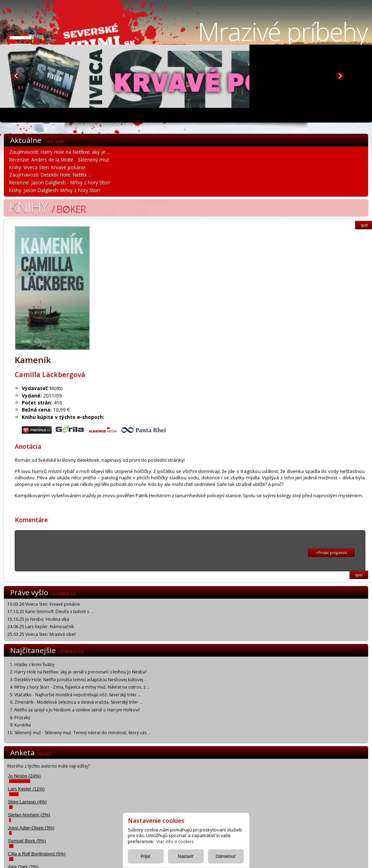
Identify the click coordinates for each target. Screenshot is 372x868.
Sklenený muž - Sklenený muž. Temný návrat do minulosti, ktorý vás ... (83, 733)
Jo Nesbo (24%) (24, 776)
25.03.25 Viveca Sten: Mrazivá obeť (41, 634)
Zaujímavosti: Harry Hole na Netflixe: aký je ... (60, 152)
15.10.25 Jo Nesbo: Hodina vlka (38, 619)
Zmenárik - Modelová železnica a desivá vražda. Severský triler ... (79, 702)
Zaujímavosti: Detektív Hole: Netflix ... (50, 175)
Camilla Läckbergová (50, 374)
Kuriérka (23, 725)
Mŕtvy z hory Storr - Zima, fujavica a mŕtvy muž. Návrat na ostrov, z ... (82, 687)
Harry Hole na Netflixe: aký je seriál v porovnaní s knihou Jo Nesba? (81, 672)
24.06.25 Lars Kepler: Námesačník (41, 627)
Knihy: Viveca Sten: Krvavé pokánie (47, 167)
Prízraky (22, 718)
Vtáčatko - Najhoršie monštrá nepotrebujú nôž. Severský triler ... (78, 695)
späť (359, 575)
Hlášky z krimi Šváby (34, 665)
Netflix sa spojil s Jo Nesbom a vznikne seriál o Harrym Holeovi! (77, 710)
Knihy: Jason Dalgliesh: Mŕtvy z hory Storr (55, 190)
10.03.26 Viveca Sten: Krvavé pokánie (44, 604)
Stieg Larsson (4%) (28, 802)
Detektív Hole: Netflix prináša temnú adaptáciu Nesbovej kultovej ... (81, 680)
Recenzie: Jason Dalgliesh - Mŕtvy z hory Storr (60, 182)
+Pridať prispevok (331, 553)
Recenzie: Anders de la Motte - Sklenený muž (59, 160)
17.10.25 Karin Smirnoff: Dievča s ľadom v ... (50, 611)
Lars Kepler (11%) (27, 789)
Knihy (47, 207)
